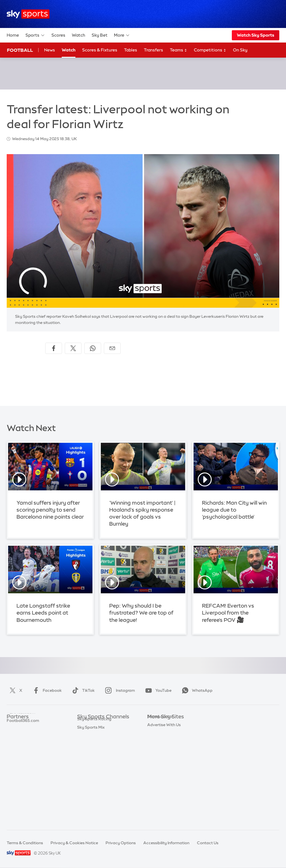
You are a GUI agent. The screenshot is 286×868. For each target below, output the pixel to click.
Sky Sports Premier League (102, 734)
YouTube (157, 690)
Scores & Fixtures (100, 50)
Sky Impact (158, 775)
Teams (178, 50)
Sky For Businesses (165, 759)
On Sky (240, 50)
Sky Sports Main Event (98, 725)
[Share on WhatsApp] (93, 348)
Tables (131, 50)
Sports (35, 35)
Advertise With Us (164, 792)
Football (20, 50)
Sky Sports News (93, 792)
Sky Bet (100, 35)
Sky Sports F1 (90, 767)
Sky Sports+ (88, 800)
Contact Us (208, 843)
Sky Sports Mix (91, 817)
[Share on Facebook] (54, 348)
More (122, 35)
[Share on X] (73, 348)
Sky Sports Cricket (95, 751)
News (50, 50)
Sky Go (154, 742)
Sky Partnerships (163, 767)
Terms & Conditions (25, 843)
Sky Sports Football (96, 742)
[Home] (28, 14)
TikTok (82, 690)
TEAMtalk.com (21, 742)
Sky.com (155, 725)
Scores (58, 35)
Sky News (156, 734)
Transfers (153, 50)
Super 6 (14, 734)
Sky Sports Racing (94, 809)
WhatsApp (196, 690)
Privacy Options (121, 843)
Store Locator (160, 784)
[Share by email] (112, 348)
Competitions (210, 50)
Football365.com (23, 751)
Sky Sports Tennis (94, 775)
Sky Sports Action (94, 784)
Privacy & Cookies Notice (74, 843)
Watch (78, 35)
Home (13, 35)
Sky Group (157, 751)
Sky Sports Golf (92, 759)
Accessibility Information (166, 843)
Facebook (46, 690)
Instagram (119, 690)
